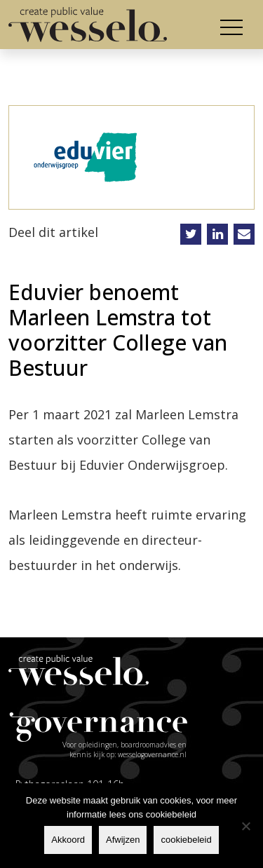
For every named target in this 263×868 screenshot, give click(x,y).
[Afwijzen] (245, 826)
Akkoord (68, 840)
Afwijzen (123, 840)
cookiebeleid (186, 840)
